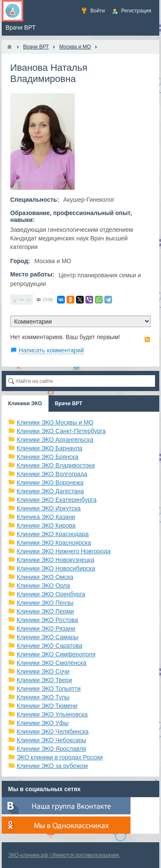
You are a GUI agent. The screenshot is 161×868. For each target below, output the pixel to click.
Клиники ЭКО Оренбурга (51, 594)
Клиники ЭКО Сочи (43, 671)
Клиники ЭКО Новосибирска (56, 568)
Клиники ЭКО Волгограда (52, 474)
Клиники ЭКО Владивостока (56, 465)
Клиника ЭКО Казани (46, 517)
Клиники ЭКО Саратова (50, 646)
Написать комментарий (52, 350)
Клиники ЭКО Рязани (46, 628)
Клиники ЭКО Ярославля (52, 749)
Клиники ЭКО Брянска (48, 457)
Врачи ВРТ (69, 404)
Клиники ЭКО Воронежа (50, 483)
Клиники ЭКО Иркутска (49, 508)
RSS (147, 340)
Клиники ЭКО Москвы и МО (55, 422)
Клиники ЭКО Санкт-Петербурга (61, 431)
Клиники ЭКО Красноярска (54, 543)
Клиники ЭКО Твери (44, 680)
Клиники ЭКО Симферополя (56, 654)
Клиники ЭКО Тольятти (49, 689)
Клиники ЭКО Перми (45, 611)
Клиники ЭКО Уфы (43, 723)
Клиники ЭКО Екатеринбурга (57, 500)
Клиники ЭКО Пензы (45, 603)
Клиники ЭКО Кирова (46, 525)
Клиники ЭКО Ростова (47, 620)
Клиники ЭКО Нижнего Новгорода (64, 551)
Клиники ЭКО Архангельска (55, 440)
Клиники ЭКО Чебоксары (52, 740)
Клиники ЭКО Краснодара (53, 534)
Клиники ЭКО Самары (48, 637)
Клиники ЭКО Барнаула (50, 448)
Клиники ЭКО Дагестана (50, 491)
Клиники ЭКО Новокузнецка (56, 560)
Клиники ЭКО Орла (44, 586)
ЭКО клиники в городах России (60, 757)
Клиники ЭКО (25, 404)
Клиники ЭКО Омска (45, 577)
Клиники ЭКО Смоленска (52, 663)
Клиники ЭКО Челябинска (53, 731)
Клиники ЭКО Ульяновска (52, 714)
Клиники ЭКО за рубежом (52, 766)
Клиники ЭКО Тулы (43, 697)
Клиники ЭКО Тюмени (47, 706)
